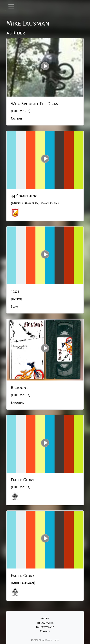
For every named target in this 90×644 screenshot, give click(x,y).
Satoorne (17, 403)
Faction (16, 118)
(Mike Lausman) (23, 583)
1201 (15, 291)
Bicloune (20, 388)
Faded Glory (23, 480)
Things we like (45, 623)
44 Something (24, 196)
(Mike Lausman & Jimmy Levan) (35, 203)
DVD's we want (45, 627)
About (45, 618)
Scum (14, 306)
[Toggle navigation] (11, 6)
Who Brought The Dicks (34, 104)
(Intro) (17, 299)
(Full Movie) (21, 111)
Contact (45, 631)
